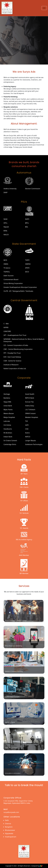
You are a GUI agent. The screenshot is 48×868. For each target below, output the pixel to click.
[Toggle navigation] (44, 8)
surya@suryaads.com (11, 812)
